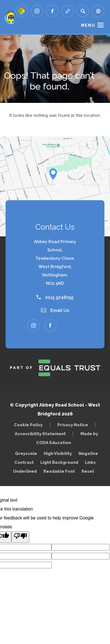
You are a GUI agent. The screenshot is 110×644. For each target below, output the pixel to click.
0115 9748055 (55, 297)
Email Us (55, 310)
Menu (88, 25)
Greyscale (26, 453)
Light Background (59, 462)
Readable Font (59, 471)
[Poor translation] (20, 537)
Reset (88, 471)
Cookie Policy (28, 425)
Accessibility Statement (40, 434)
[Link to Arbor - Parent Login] (22, 11)
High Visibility (58, 453)
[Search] (83, 11)
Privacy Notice (73, 425)
